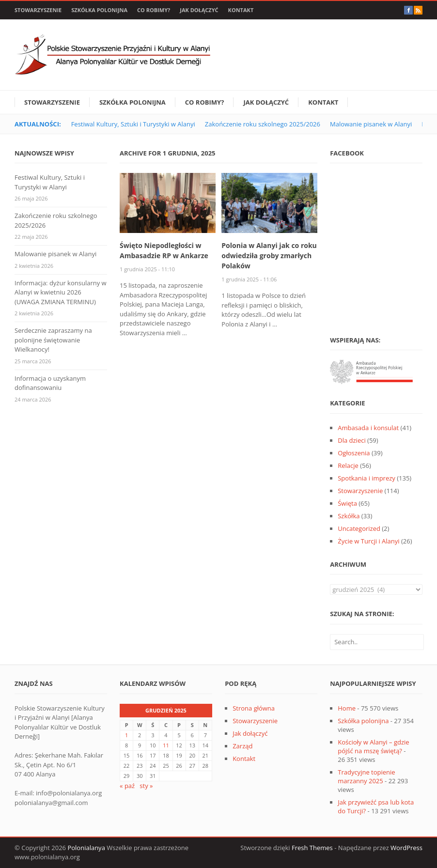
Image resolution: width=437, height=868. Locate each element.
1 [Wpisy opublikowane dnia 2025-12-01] (126, 735)
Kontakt (241, 10)
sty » (146, 786)
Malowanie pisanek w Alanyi (371, 124)
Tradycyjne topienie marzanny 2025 (366, 776)
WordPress (406, 848)
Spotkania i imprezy (367, 478)
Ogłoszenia (354, 453)
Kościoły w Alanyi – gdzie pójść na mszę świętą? (373, 746)
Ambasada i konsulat (368, 428)
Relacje (348, 465)
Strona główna (254, 708)
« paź (127, 786)
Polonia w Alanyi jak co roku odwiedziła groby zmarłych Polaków (269, 256)
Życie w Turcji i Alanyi (368, 541)
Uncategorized (359, 528)
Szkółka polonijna (99, 10)
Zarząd (242, 746)
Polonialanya (86, 848)
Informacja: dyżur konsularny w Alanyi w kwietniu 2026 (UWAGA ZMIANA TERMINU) (61, 292)
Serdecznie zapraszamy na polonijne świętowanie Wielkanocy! (53, 340)
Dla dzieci (351, 440)
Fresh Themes (312, 848)
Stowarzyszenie (38, 10)
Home (347, 708)
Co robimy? (154, 10)
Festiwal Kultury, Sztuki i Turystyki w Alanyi (133, 124)
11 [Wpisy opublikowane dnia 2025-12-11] (166, 745)
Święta (347, 503)
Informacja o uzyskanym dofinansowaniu (50, 383)
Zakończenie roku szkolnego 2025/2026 (263, 124)
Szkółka (349, 516)
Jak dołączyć (199, 10)
